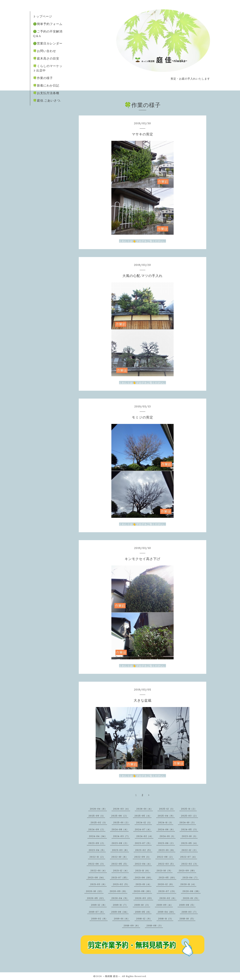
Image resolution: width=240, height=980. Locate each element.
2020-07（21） (167, 891)
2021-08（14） (96, 877)
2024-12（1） (144, 822)
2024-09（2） (97, 829)
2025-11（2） (189, 809)
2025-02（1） (99, 822)
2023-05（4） (190, 843)
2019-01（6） (122, 919)
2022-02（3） (190, 864)
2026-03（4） (122, 809)
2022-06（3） (97, 864)
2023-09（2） (97, 843)
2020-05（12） (96, 898)
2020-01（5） (191, 898)
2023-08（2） (120, 843)
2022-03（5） (167, 864)
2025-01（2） (121, 822)
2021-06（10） (144, 877)
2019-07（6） (97, 912)
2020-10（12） (95, 891)
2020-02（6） (168, 898)
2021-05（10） (167, 877)
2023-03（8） (120, 850)
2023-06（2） (166, 843)
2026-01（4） (145, 809)
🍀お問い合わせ (45, 51)
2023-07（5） (143, 843)
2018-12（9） (144, 919)
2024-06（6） (166, 829)
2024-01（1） (168, 836)
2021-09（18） (187, 870)
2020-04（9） (120, 898)
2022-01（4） (99, 870)
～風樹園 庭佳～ (111, 976)
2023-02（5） (144, 850)
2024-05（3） (190, 829)
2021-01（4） (144, 884)
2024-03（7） (121, 836)
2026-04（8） (98, 809)
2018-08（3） (155, 925)
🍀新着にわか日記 (46, 85)
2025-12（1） (167, 809)
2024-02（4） (145, 836)
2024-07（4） (143, 829)
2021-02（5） (121, 884)
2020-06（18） (192, 891)
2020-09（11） (118, 891)
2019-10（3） (142, 905)
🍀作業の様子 (43, 78)
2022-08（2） (165, 857)
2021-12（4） (121, 870)
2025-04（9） (166, 816)
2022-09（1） (142, 857)
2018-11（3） (166, 919)
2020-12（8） (166, 884)
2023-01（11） (167, 850)
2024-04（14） (98, 836)
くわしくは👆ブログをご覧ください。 (142, 241)
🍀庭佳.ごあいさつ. (47, 100)
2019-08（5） (187, 905)
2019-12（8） (99, 905)
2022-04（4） (143, 864)
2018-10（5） (187, 919)
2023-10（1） (190, 836)
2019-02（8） (99, 919)
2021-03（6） (98, 884)
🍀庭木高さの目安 (46, 58)
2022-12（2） (190, 850)
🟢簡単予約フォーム (48, 24)
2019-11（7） (120, 905)
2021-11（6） (143, 870)
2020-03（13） (144, 898)
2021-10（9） (165, 870)
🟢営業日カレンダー (48, 43)
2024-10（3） (188, 822)
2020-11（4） (188, 884)
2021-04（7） (191, 877)
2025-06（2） (120, 816)
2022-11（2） (97, 857)
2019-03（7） (190, 912)
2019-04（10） (166, 912)
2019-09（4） (165, 905)
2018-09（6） (132, 925)
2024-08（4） (120, 829)
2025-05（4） (143, 816)
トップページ (43, 16)
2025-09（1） (97, 816)
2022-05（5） (120, 864)
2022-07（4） (189, 857)
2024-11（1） (166, 822)
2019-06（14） (120, 912)
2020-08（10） (143, 891)
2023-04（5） (97, 850)
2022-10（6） (120, 857)
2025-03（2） (189, 816)
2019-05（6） (143, 912)
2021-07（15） (120, 877)
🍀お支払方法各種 (46, 93)
